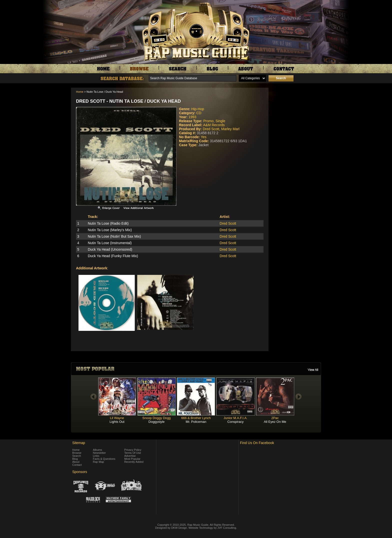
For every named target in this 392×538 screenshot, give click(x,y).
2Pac (275, 418)
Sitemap (79, 443)
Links (96, 456)
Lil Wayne (117, 418)
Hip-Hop (198, 109)
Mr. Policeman (196, 422)
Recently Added (134, 462)
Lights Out (117, 422)
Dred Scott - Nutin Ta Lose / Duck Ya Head (128, 101)
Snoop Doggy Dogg (156, 418)
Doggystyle (156, 422)
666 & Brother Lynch (196, 418)
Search (77, 456)
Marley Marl (230, 129)
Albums (98, 450)
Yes (204, 137)
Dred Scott (211, 129)
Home (80, 92)
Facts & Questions (104, 459)
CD (199, 113)
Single (220, 121)
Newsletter (99, 453)
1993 (192, 117)
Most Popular (132, 459)
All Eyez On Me (275, 422)
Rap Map (99, 462)
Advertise (130, 456)
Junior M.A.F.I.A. (235, 418)
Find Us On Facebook (257, 443)
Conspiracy (235, 422)
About (76, 462)
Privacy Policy (133, 450)
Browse (77, 453)
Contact (77, 465)
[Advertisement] (296, 113)
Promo (208, 121)
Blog (75, 459)
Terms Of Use (133, 453)
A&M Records (214, 125)
